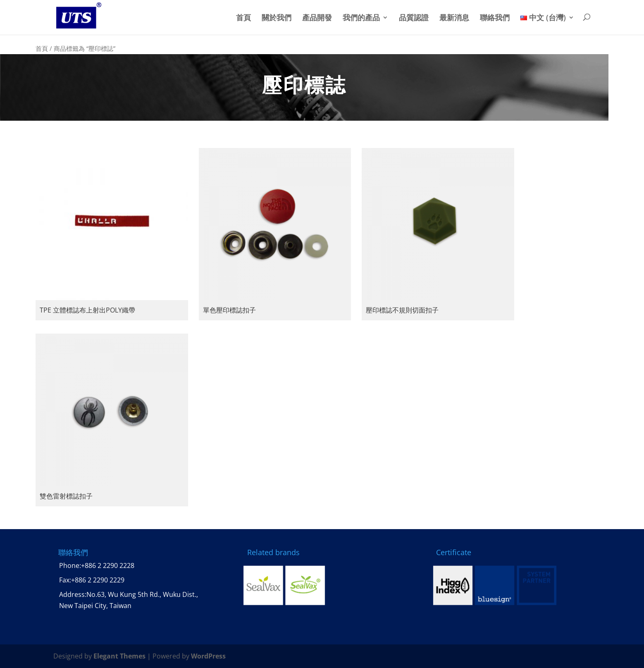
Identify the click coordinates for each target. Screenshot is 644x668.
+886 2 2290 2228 (108, 565)
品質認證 (414, 18)
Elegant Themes (119, 656)
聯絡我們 (495, 18)
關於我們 (277, 18)
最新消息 (454, 18)
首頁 (243, 18)
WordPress (208, 656)
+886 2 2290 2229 (98, 580)
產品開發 (317, 18)
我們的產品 (361, 18)
